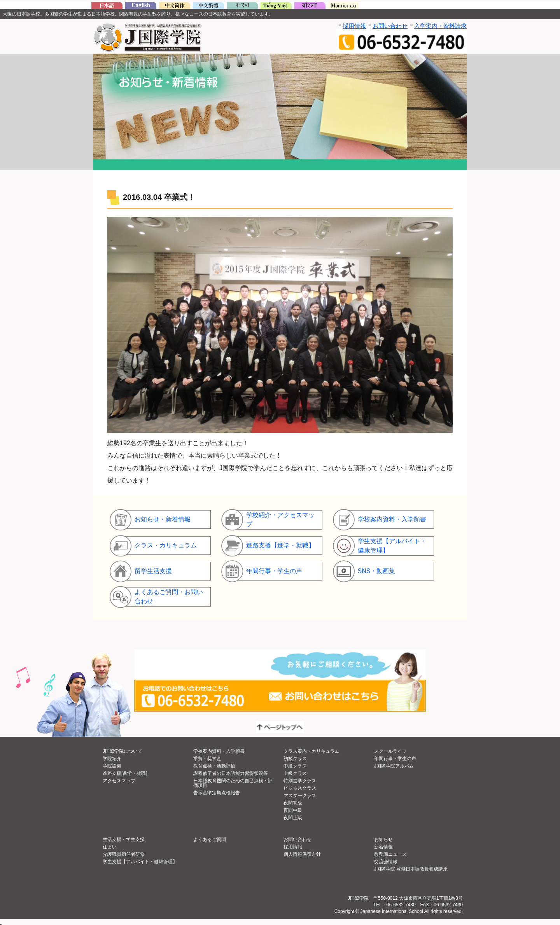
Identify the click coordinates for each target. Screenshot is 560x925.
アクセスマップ (119, 781)
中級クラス (295, 766)
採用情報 (354, 26)
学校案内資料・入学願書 (219, 751)
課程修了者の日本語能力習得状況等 (231, 773)
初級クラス (295, 759)
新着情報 (383, 847)
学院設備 (112, 766)
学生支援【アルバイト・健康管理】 (140, 862)
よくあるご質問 (210, 839)
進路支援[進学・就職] (125, 773)
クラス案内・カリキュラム (311, 751)
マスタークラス (300, 796)
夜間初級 (293, 803)
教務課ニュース (390, 854)
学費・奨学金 (207, 759)
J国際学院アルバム (394, 766)
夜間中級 (293, 810)
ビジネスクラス (300, 788)
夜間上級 (293, 818)
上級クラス (295, 773)
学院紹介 (112, 759)
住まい (110, 847)
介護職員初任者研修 (124, 854)
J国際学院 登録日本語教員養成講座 (411, 869)
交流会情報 (386, 862)
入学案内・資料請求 (440, 26)
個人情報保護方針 (302, 854)
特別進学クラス (300, 781)
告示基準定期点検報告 (217, 793)
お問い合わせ (390, 26)
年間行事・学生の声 (395, 759)
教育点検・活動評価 (214, 766)
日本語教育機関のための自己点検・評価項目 (233, 783)
